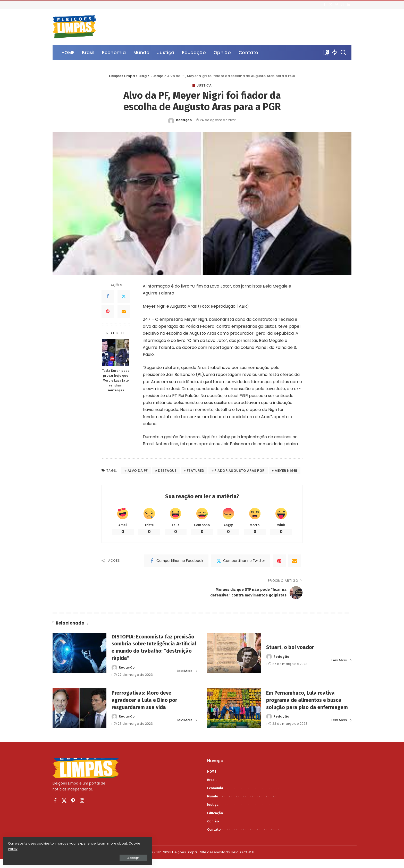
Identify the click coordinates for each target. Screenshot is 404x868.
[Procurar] (343, 53)
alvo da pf (138, 471)
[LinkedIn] (348, 5)
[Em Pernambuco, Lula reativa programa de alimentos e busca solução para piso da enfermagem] (234, 713)
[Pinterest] (337, 5)
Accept (62, 857)
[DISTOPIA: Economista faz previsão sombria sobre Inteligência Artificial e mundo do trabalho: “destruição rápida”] (79, 659)
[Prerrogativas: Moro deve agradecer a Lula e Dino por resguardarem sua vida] (79, 713)
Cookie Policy (20, 848)
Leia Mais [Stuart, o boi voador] (341, 666)
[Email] (124, 311)
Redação (184, 120)
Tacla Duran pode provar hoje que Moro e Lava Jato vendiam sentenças (116, 381)
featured (196, 471)
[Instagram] (343, 5)
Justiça (204, 86)
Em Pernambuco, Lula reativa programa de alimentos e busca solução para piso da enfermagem (306, 707)
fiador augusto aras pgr (239, 471)
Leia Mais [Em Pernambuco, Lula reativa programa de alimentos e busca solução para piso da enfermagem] (341, 731)
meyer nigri (286, 471)
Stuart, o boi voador (292, 653)
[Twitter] (331, 5)
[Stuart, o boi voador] (234, 659)
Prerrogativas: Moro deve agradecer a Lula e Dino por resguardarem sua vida (147, 707)
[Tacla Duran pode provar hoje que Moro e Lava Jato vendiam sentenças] (116, 353)
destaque (167, 471)
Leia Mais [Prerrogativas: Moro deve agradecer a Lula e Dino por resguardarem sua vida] (187, 727)
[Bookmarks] (326, 53)
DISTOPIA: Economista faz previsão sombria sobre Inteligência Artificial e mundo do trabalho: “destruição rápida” (154, 653)
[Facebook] (325, 5)
